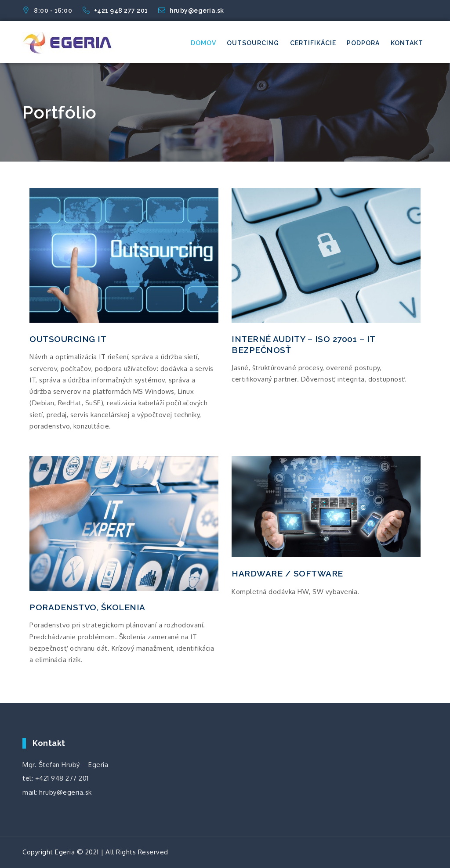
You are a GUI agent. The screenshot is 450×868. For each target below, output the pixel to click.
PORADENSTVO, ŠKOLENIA (87, 607)
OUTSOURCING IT (68, 339)
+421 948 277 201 (116, 11)
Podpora (363, 43)
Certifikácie (313, 43)
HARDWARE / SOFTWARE (287, 573)
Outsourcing (253, 43)
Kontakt (407, 43)
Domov (203, 43)
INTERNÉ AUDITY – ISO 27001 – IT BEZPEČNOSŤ (303, 344)
